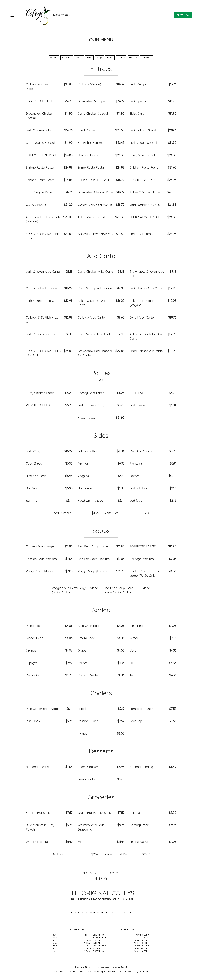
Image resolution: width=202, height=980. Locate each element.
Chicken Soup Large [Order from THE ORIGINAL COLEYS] (40, 546)
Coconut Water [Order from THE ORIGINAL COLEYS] (88, 675)
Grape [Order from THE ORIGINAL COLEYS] (82, 650)
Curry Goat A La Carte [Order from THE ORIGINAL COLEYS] (41, 288)
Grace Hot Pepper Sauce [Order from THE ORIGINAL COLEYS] (95, 813)
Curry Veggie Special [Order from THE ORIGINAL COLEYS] (40, 143)
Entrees (54, 58)
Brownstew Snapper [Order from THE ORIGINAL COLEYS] (92, 101)
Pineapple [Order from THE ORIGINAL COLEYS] (33, 626)
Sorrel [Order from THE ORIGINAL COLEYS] (82, 709)
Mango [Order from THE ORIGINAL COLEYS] (83, 733)
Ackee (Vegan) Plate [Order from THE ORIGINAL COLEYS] (92, 217)
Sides (89, 58)
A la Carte (67, 58)
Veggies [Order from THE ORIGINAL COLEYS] (83, 476)
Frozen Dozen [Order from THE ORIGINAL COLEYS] (88, 418)
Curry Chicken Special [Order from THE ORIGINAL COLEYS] (93, 113)
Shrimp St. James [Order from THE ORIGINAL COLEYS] (142, 234)
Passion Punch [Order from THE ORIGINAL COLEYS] (88, 721)
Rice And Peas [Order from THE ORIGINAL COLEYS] (36, 476)
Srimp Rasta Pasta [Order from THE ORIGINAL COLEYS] (91, 167)
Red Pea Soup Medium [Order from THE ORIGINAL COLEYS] (94, 559)
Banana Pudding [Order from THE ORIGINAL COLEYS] (141, 767)
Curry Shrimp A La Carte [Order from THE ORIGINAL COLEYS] (95, 288)
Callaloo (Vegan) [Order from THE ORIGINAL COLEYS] (89, 84)
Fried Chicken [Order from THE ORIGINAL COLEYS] (87, 130)
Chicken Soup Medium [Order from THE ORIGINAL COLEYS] (41, 559)
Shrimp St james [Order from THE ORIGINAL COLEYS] (89, 155)
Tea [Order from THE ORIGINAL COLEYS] (132, 675)
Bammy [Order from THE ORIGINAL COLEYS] (31, 501)
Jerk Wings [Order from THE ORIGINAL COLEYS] (34, 451)
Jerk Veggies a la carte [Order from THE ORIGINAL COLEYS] (42, 334)
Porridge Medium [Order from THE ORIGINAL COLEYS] (142, 559)
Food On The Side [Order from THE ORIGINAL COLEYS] (90, 501)
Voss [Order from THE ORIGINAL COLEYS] (133, 650)
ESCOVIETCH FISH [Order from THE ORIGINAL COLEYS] (39, 101)
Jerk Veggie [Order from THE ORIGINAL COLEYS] (138, 84)
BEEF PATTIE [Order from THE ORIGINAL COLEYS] (139, 393)
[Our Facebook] (96, 879)
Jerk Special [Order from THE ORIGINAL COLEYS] (138, 101)
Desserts (133, 58)
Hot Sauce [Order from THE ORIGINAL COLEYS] (85, 488)
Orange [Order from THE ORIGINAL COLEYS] (31, 650)
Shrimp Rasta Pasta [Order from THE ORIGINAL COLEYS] (40, 167)
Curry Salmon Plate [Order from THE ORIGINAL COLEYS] (143, 155)
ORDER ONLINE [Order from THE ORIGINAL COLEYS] (90, 873)
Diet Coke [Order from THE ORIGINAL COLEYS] (33, 675)
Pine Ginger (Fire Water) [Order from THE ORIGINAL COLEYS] (43, 709)
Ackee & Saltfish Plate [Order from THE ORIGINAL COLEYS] (145, 192)
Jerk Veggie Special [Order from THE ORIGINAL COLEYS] (143, 143)
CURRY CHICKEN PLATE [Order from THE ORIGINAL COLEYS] (95, 205)
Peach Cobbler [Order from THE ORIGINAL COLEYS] (88, 767)
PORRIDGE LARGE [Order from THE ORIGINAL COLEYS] (143, 546)
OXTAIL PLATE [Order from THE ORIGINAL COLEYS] (36, 205)
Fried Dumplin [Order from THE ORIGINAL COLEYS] (62, 513)
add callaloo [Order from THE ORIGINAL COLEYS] (138, 488)
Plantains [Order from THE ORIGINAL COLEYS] (136, 463)
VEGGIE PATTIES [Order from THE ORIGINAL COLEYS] (38, 405)
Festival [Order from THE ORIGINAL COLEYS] (83, 463)
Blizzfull (124, 967)
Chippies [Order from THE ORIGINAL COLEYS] (135, 813)
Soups (99, 58)
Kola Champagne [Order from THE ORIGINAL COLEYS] (90, 626)
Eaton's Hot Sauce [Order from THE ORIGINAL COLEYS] (39, 813)
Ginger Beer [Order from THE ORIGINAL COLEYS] (34, 638)
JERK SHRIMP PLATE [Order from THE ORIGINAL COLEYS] (145, 205)
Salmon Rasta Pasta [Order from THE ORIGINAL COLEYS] (40, 180)
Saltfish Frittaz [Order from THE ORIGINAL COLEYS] (88, 451)
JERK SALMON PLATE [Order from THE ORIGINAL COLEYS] (145, 217)
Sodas (110, 58)
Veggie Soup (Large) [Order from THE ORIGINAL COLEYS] (92, 571)
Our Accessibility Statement (135, 972)
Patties (79, 58)
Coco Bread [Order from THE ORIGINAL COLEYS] (34, 463)
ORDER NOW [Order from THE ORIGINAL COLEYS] (183, 15)
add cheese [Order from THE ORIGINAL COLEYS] (138, 405)
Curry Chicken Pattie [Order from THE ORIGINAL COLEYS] (40, 393)
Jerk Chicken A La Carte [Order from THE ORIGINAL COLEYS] (43, 271)
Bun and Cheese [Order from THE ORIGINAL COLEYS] (37, 767)
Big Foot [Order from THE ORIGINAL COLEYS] (58, 854)
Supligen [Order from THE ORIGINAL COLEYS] (32, 663)
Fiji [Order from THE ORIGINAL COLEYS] (131, 663)
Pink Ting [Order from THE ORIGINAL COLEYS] (136, 626)
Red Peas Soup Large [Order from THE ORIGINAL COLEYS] (93, 546)
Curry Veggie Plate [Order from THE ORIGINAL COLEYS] (39, 192)
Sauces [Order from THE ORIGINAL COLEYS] (134, 476)
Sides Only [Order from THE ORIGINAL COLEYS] (137, 113)
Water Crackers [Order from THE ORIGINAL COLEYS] (37, 842)
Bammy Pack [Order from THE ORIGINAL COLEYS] (139, 825)
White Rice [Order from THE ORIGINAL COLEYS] (111, 513)
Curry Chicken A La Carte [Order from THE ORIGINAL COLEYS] (95, 271)
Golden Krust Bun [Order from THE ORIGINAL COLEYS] (116, 854)
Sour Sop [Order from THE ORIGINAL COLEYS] (136, 721)
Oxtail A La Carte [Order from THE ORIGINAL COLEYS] (142, 317)
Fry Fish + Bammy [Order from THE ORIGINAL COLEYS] (91, 143)
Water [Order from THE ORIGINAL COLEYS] (134, 638)
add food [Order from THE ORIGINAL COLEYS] (136, 501)
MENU (104, 873)
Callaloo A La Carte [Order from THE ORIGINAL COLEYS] (91, 317)
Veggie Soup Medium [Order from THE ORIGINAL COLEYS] (41, 571)
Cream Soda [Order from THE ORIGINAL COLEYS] (86, 638)
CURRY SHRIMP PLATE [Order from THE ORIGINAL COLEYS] (42, 155)
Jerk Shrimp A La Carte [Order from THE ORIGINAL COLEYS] (146, 288)
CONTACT (115, 873)
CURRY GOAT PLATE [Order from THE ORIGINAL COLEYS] (144, 180)
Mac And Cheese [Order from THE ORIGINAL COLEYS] (141, 451)
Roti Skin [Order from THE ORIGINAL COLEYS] (32, 488)
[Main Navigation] (12, 15)
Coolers (121, 58)
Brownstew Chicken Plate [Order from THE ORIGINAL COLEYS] (95, 192)
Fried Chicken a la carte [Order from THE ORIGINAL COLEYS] (146, 351)
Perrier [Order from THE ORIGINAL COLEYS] (82, 663)
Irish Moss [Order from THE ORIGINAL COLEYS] (33, 721)
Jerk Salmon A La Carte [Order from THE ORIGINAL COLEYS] (43, 301)
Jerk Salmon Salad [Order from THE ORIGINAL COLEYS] (143, 130)
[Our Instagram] (101, 879)
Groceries (146, 58)
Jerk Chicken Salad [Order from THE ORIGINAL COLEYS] (39, 130)
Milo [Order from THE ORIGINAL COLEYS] (81, 842)
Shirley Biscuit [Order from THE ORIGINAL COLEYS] (139, 842)
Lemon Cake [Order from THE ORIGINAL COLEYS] (87, 779)
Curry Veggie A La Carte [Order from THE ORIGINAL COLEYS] (95, 334)
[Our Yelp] (105, 879)
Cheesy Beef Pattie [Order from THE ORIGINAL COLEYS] (91, 393)
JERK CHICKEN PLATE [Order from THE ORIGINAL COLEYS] (94, 180)
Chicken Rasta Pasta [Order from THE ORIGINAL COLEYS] (144, 167)
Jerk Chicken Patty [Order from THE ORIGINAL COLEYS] (91, 405)
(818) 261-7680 (61, 15)
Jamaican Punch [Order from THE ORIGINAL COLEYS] (141, 709)
